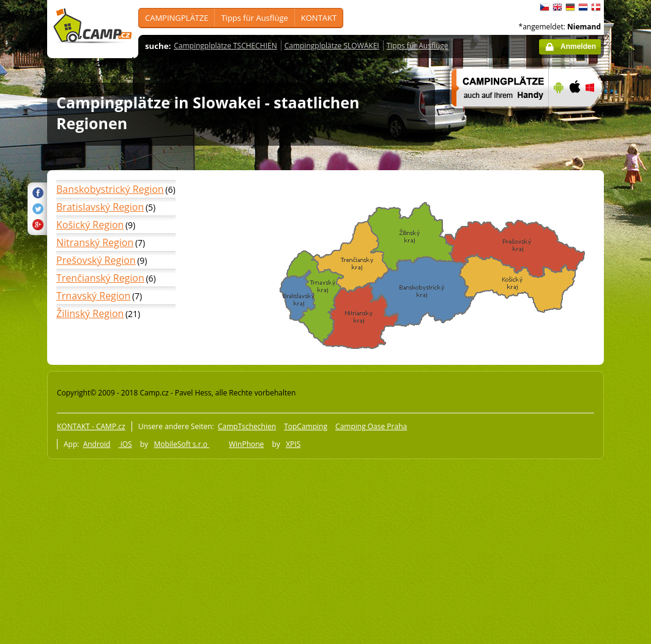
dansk (596, 7)
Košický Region (90, 225)
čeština (545, 7)
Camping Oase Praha (371, 426)
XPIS (293, 444)
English (557, 7)
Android (97, 444)
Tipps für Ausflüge (254, 18)
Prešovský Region (96, 260)
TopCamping (306, 426)
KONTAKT (319, 18)
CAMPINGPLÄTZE (177, 18)
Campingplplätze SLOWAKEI (332, 46)
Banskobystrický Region (110, 189)
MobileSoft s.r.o (181, 444)
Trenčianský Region (100, 278)
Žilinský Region (90, 313)
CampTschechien (247, 426)
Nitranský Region (95, 242)
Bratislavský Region (100, 207)
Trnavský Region (93, 296)
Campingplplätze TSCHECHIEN (225, 46)
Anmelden (578, 47)
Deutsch (570, 7)
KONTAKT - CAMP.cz (91, 426)
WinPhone (246, 444)
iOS (125, 444)
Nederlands (583, 7)
